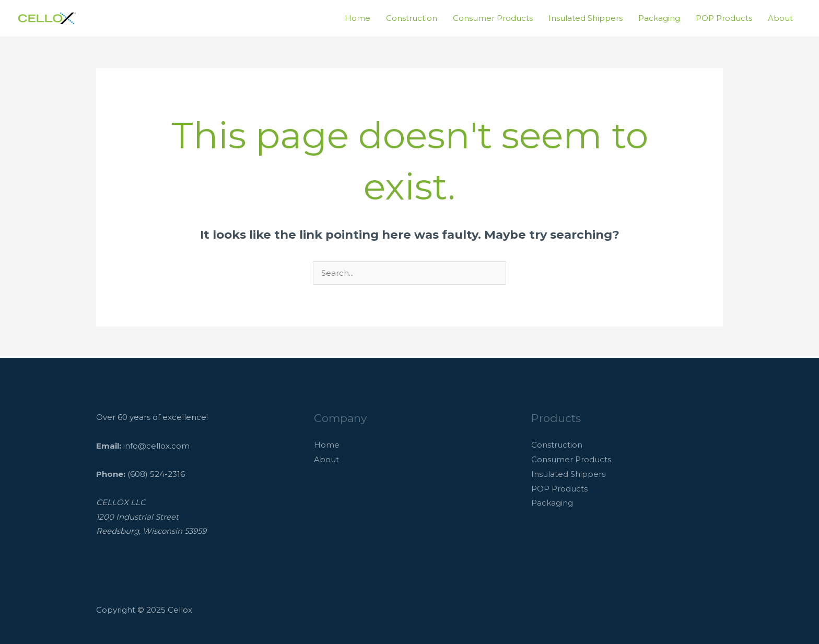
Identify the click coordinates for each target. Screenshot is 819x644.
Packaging (659, 18)
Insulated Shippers (586, 18)
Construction (412, 18)
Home (358, 18)
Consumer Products (493, 18)
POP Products (724, 18)
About (780, 18)
